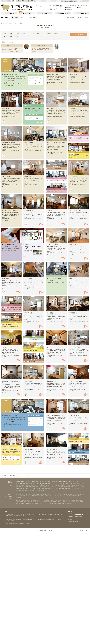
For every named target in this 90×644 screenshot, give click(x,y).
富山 (46, 483)
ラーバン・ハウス (74, 108)
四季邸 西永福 (5, 108)
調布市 (45, 502)
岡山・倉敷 (41, 488)
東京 (16, 23)
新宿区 (35, 500)
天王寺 (82, 485)
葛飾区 (21, 502)
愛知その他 (21, 485)
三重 (40, 483)
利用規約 (70, 519)
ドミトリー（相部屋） (47, 34)
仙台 (46, 482)
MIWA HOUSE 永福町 (52, 74)
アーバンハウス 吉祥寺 (76, 137)
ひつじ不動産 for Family (32, 362)
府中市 (59, 502)
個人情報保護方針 (20, 523)
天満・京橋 (28, 487)
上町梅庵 (74, 154)
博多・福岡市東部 (78, 488)
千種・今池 (59, 483)
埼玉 (67, 482)
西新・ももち (35, 490)
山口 (34, 488)
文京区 (25, 502)
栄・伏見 (53, 483)
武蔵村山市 (70, 503)
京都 (49, 485)
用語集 (79, 7)
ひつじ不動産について (45, 13)
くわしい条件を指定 (79, 34)
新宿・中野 (24, 494)
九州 (32, 1)
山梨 (34, 483)
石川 (37, 483)
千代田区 (63, 502)
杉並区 (20, 23)
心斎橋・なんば (76, 485)
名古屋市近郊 (72, 483)
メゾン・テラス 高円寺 (53, 245)
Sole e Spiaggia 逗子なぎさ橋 (11, 307)
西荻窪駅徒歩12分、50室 (10, 75)
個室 (38, 34)
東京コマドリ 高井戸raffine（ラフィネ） (57, 180)
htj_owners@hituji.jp (79, 516)
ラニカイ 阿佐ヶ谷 (29, 211)
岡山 (24, 488)
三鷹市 (41, 502)
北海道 (4, 1)
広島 (21, 488)
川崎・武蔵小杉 (42, 496)
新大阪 (23, 487)
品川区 (73, 500)
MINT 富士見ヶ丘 (29, 143)
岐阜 (31, 483)
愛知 (21, 483)
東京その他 (18, 498)
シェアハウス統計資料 (81, 13)
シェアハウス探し (9, 13)
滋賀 (59, 485)
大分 (63, 488)
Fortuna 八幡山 (6, 177)
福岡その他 (42, 490)
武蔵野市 (50, 502)
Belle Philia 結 (73, 74)
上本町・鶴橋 (35, 487)
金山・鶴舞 (65, 483)
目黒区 (60, 500)
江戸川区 (69, 500)
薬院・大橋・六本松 (26, 490)
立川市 (68, 502)
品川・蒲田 (37, 494)
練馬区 (56, 500)
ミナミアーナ (5, 347)
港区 (29, 502)
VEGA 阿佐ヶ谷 (28, 313)
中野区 (43, 500)
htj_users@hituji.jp (79, 514)
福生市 (60, 503)
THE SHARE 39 (7, 325)
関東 (14, 1)
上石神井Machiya (51, 381)
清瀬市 (81, 502)
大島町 (75, 503)
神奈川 (60, 482)
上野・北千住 (43, 494)
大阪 (46, 485)
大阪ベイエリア (43, 487)
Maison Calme (28, 381)
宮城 (37, 482)
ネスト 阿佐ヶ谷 (73, 177)
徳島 (27, 488)
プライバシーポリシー (73, 522)
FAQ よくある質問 (82, 6)
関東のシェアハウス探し (7, 23)
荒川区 (17, 502)
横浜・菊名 (34, 496)
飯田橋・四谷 (59, 494)
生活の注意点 (68, 9)
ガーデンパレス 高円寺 (75, 211)
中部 (18, 1)
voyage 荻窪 (28, 177)
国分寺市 (18, 503)
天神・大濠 (18, 490)
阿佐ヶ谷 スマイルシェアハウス (55, 415)
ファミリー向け (27, 13)
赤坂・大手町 (66, 494)
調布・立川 (28, 496)
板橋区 (26, 500)
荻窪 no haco (73, 279)
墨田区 (33, 502)
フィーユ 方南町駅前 (75, 347)
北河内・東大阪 (54, 487)
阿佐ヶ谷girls (73, 245)
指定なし (56, 34)
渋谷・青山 (18, 494)
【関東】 (53, 482)
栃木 (70, 482)
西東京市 (36, 503)
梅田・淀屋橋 (68, 485)
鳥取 (31, 488)
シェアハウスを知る (56, 6)
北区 (77, 500)
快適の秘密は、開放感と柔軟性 (32, 108)
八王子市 (27, 503)
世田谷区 (18, 500)
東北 (9, 1)
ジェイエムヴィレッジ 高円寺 (9, 211)
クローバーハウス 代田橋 (76, 381)
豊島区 (39, 500)
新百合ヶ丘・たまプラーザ (52, 496)
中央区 (37, 502)
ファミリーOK (24, 34)
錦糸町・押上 (81, 494)
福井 (43, 483)
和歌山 (63, 485)
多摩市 (22, 503)
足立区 (47, 500)
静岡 (27, 483)
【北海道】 (18, 482)
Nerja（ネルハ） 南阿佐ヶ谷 (9, 143)
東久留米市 (42, 503)
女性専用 (17, 34)
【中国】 (18, 488)
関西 (23, 1)
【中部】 (18, 483)
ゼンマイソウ (50, 347)
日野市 (47, 503)
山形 (40, 482)
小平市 (55, 502)
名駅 (49, 483)
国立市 (32, 503)
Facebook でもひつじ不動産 (54, 279)
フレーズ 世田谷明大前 (53, 169)
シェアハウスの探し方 (70, 6)
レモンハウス (50, 211)
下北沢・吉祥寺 (51, 494)
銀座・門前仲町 (73, 494)
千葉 (64, 482)
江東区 (80, 500)
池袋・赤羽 (30, 494)
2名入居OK (32, 34)
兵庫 (53, 485)
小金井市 (73, 502)
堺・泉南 (61, 487)
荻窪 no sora (50, 108)
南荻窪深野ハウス (74, 313)
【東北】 (33, 482)
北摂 (48, 487)
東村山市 (64, 503)
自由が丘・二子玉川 (20, 496)
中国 (28, 1)
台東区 (64, 500)
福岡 (60, 488)
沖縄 (66, 488)
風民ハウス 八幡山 (29, 449)
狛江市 (51, 503)
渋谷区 (51, 500)
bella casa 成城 (30, 350)
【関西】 (43, 485)
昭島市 (55, 503)
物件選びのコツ (69, 7)
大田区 (31, 500)
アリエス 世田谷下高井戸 (32, 339)
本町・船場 (18, 487)
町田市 (77, 502)
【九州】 (56, 488)
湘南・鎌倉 (62, 496)
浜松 (80, 483)
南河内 (65, 487)
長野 (24, 483)
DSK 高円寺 (50, 313)
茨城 (77, 482)
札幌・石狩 (28, 482)
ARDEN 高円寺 (6, 279)
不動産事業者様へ (63, 13)
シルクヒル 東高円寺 (52, 449)
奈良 (56, 485)
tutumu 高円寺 (28, 279)
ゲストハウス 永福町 (75, 415)
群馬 (74, 482)
